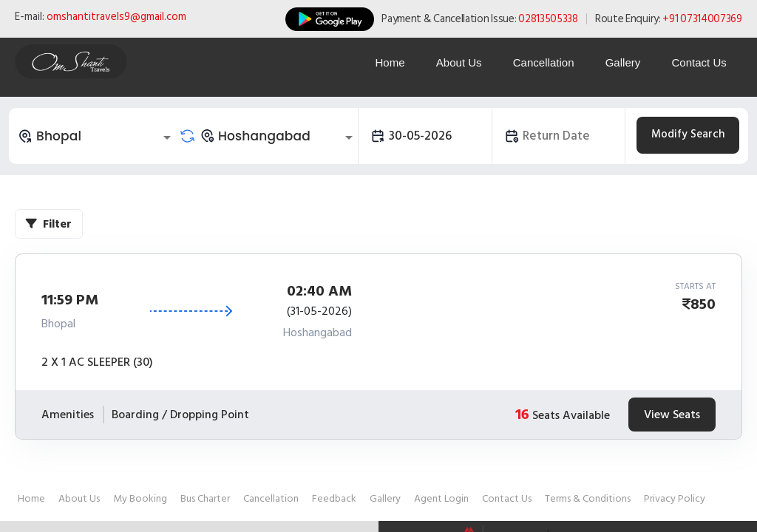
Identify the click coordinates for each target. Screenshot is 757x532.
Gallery (621, 62)
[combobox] (97, 136)
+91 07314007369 (702, 19)
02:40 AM (319, 291)
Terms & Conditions (588, 498)
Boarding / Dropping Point (180, 415)
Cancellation (541, 62)
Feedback (334, 498)
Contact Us (699, 62)
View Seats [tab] (672, 415)
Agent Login (441, 498)
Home (384, 62)
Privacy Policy (675, 498)
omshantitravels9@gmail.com (116, 17)
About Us (455, 62)
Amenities (68, 415)
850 (703, 304)
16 (522, 415)
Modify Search (688, 134)
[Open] (167, 137)
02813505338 (548, 19)
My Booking (140, 498)
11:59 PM (70, 300)
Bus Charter (205, 498)
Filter (49, 224)
